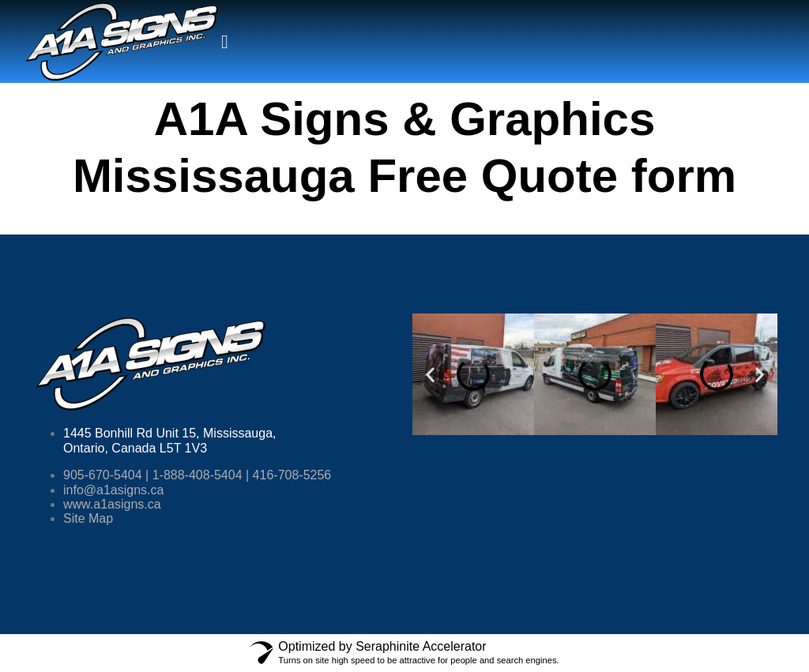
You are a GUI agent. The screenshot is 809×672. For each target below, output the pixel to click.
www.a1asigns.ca (112, 504)
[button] (430, 375)
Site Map (88, 518)
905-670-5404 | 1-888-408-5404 (153, 475)
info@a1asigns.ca (113, 490)
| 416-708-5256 (287, 475)
